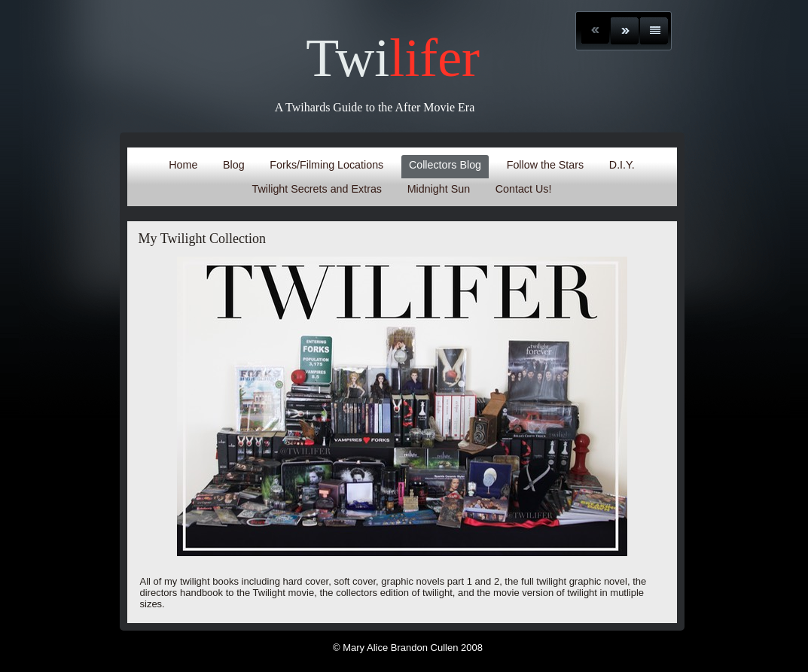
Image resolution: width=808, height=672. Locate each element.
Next (625, 31)
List (654, 31)
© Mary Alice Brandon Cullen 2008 (408, 648)
